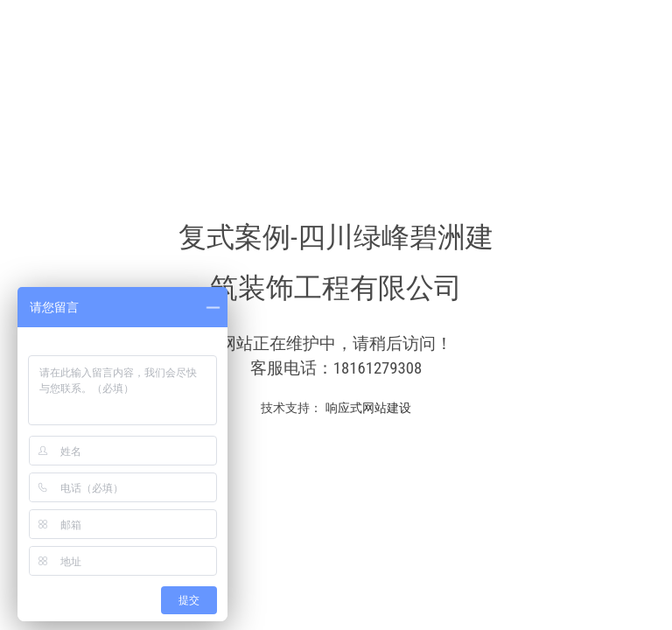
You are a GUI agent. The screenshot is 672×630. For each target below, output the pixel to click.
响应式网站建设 (366, 408)
